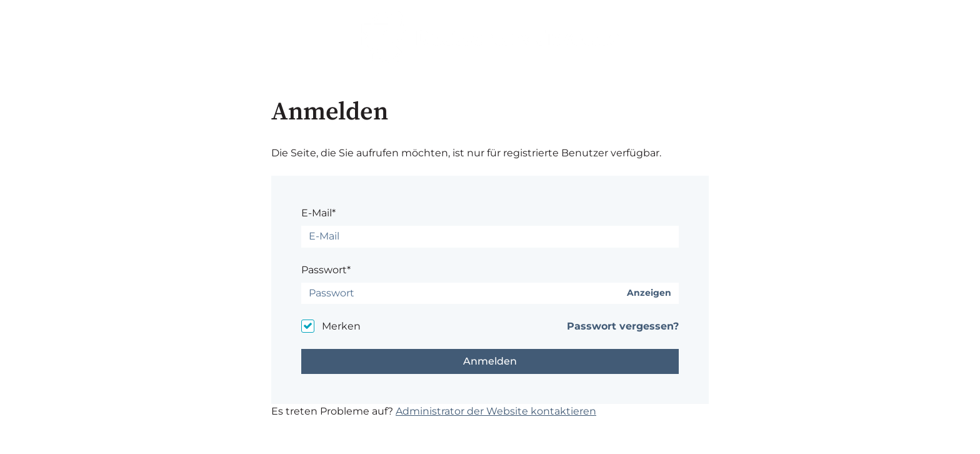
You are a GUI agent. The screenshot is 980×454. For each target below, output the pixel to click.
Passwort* (326, 270)
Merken (341, 326)
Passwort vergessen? (623, 326)
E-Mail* (318, 213)
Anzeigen (649, 293)
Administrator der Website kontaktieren (496, 411)
